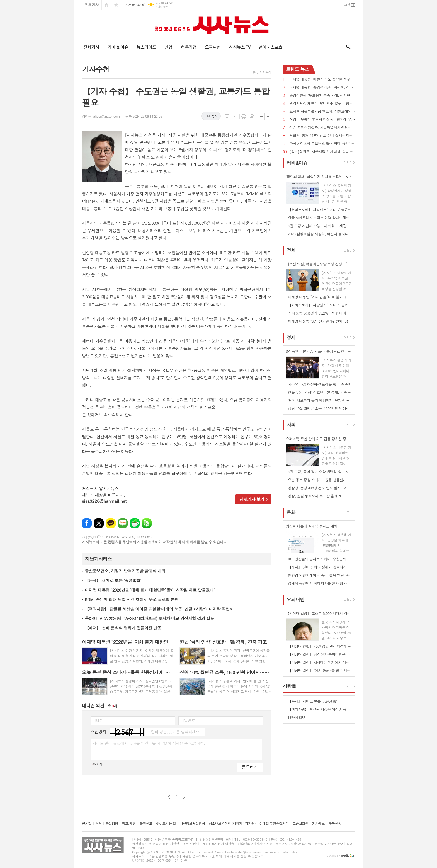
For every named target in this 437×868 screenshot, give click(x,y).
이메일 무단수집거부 (274, 824)
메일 (235, 117)
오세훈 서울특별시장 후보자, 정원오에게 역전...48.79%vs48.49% (322, 112)
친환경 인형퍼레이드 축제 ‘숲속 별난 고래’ (320, 575)
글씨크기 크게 (261, 116)
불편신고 (146, 824)
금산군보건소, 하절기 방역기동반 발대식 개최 (125, 571)
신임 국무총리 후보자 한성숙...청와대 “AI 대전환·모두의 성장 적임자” (322, 119)
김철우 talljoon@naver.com (101, 116)
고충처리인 (300, 824)
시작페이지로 (106, 5)
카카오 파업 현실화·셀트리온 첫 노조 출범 (320, 384)
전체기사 (92, 5)
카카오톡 (111, 523)
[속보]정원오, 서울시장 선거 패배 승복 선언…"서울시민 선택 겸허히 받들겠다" (322, 152)
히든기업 (188, 47)
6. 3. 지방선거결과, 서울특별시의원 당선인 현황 (322, 128)
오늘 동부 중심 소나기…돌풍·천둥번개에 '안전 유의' (320, 480)
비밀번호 (188, 720)
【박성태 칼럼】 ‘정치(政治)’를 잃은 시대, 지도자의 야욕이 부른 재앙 (320, 670)
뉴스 (298, 69)
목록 (227, 117)
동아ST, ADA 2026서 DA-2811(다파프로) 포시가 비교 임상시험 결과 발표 (149, 618)
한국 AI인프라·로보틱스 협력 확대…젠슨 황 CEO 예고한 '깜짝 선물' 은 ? (322, 144)
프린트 (244, 117)
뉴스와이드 (146, 47)
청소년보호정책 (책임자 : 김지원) (232, 824)
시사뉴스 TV (239, 47)
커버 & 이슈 (118, 47)
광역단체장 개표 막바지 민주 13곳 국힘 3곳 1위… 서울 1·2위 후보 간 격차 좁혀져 (322, 104)
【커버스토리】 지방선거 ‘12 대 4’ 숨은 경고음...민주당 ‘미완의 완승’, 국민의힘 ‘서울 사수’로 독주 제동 (320, 210)
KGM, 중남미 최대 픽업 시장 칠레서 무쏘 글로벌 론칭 (132, 599)
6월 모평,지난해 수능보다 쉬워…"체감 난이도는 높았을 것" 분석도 (320, 226)
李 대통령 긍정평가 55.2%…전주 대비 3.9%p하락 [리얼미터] (320, 313)
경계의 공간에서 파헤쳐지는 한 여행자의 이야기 (320, 583)
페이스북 (87, 523)
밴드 (147, 523)
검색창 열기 (347, 47)
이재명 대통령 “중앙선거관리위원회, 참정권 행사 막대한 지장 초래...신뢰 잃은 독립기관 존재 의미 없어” (322, 87)
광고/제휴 (129, 824)
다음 (184, 797)
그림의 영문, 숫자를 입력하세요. (174, 732)
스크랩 (252, 117)
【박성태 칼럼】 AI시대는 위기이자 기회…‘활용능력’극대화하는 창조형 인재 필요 (320, 662)
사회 (291, 425)
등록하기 (250, 767)
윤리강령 (112, 824)
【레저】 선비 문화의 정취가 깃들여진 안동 (123, 628)
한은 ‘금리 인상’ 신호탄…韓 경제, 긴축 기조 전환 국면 (320, 392)
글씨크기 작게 (268, 116)
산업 (168, 47)
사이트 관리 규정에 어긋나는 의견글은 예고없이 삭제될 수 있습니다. (149, 743)
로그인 (346, 5)
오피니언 (213, 47)
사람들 (289, 686)
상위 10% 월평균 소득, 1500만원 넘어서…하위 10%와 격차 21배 (320, 408)
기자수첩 (265, 72)
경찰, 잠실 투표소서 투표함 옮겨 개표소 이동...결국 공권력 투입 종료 (320, 496)
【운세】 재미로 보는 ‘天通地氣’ (113, 580)
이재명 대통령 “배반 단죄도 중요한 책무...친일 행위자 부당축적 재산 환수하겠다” (322, 79)
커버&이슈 (297, 163)
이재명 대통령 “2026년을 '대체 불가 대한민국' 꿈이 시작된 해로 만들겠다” (150, 590)
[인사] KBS (297, 717)
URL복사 (211, 116)
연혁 (99, 824)
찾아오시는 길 (166, 824)
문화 (291, 512)
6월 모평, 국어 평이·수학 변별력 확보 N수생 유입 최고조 (320, 472)
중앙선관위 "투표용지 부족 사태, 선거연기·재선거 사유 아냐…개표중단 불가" (322, 95)
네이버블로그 (123, 523)
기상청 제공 (162, 7)
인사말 (87, 824)
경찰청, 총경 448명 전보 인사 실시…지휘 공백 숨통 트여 (322, 136)
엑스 (99, 523)
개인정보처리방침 (192, 824)
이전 (169, 797)
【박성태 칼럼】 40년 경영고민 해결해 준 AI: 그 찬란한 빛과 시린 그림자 (320, 646)
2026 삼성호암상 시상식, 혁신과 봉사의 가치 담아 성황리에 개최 (320, 234)
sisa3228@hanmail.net (104, 501)
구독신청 (335, 824)
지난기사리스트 (101, 559)
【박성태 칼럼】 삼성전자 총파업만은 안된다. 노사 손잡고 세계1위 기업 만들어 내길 (320, 654)
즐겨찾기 (116, 5)
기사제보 (318, 824)
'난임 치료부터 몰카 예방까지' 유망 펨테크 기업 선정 (320, 400)
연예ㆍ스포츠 (270, 47)
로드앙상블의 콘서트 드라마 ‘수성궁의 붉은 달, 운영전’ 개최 (320, 559)
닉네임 (98, 720)
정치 (291, 250)
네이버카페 (135, 523)
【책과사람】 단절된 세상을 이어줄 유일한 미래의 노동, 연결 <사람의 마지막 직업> (158, 609)
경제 (291, 337)
